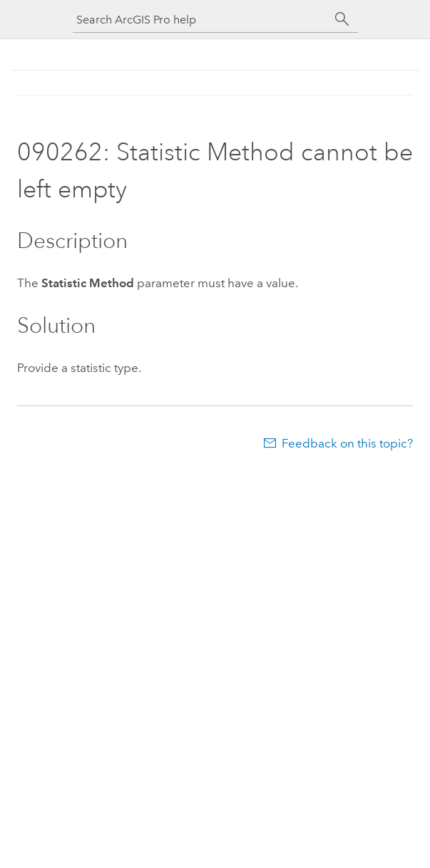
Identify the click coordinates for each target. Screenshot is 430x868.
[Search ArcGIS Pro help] (201, 20)
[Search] (342, 19)
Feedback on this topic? (347, 443)
